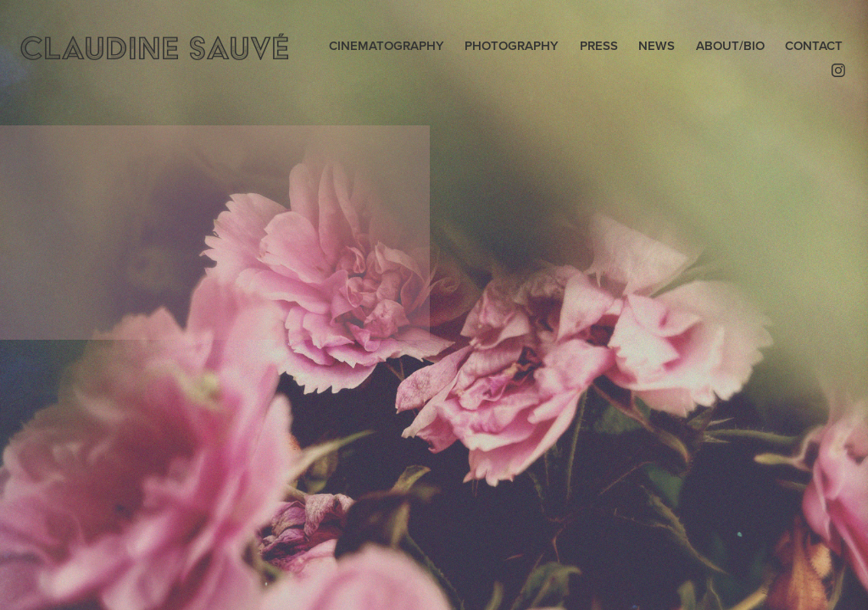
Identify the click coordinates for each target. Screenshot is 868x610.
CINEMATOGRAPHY (387, 45)
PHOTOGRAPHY (512, 45)
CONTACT (814, 45)
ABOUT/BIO (730, 45)
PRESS (599, 45)
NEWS (657, 45)
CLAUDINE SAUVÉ (154, 48)
